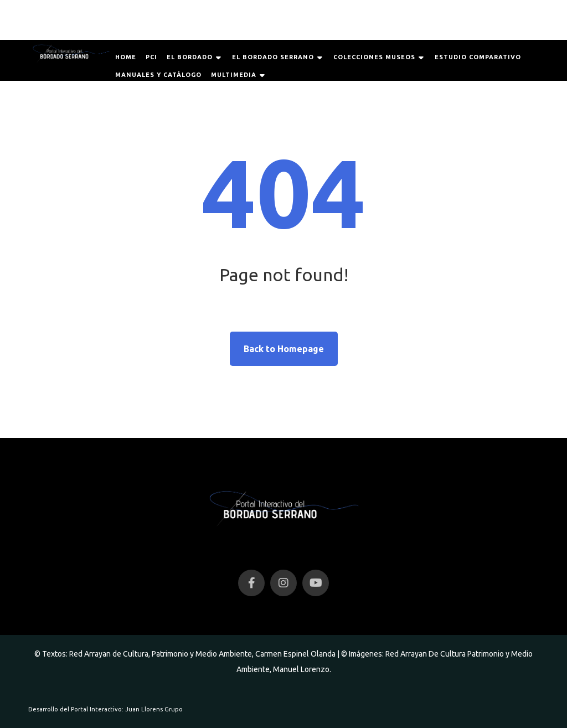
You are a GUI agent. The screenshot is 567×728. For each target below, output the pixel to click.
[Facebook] (251, 583)
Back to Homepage (284, 349)
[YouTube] (316, 583)
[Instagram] (283, 583)
